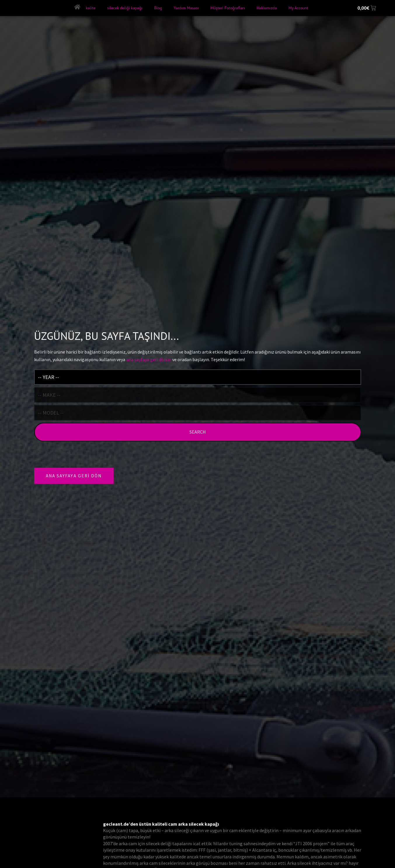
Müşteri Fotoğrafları (227, 8)
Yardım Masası (186, 8)
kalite (90, 8)
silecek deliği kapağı (125, 8)
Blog (158, 8)
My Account (298, 8)
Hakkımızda (266, 8)
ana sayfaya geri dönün (149, 359)
